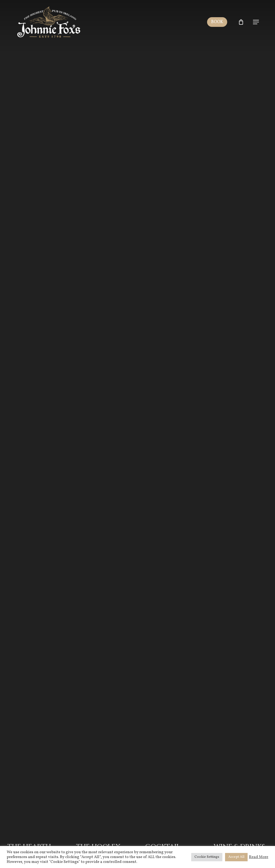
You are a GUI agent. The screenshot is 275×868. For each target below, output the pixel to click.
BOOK (219, 22)
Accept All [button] (236, 857)
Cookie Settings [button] (207, 857)
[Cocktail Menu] (172, 434)
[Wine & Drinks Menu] (241, 434)
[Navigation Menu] (256, 22)
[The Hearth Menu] (34, 434)
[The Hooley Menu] (103, 434)
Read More (259, 857)
